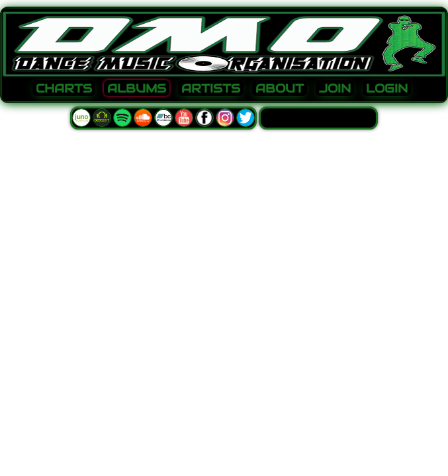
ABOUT (280, 89)
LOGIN (387, 89)
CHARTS (64, 89)
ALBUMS (137, 89)
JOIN (335, 89)
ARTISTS (211, 89)
